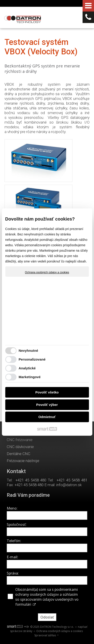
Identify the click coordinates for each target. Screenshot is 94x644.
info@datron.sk (69, 485)
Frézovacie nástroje (23, 461)
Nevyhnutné (28, 351)
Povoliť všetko (47, 392)
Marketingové (30, 377)
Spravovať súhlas (45, 635)
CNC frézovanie (20, 440)
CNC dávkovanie (20, 447)
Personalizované (32, 359)
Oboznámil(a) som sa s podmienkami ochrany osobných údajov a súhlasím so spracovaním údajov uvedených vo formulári (47, 597)
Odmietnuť (47, 417)
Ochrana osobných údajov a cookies (47, 272)
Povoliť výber (47, 405)
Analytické (27, 368)
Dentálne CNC (19, 454)
